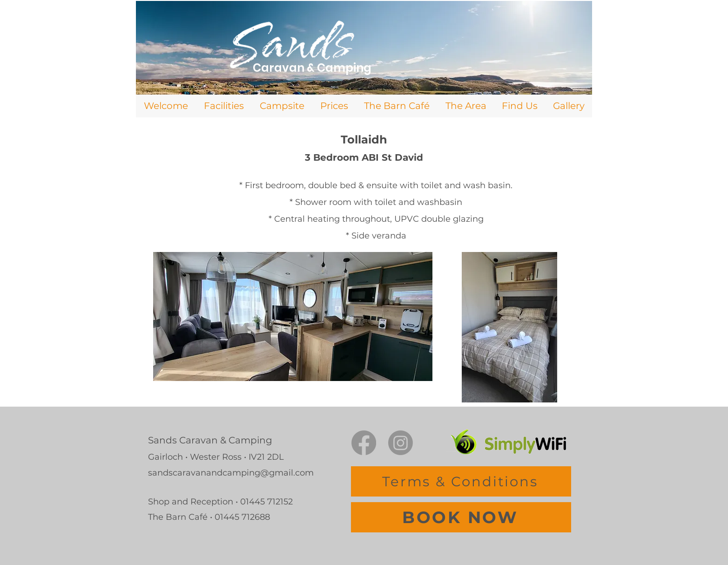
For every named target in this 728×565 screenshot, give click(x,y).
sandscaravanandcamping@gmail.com (231, 473)
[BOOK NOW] (461, 517)
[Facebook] (364, 443)
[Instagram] (401, 443)
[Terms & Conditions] (461, 481)
